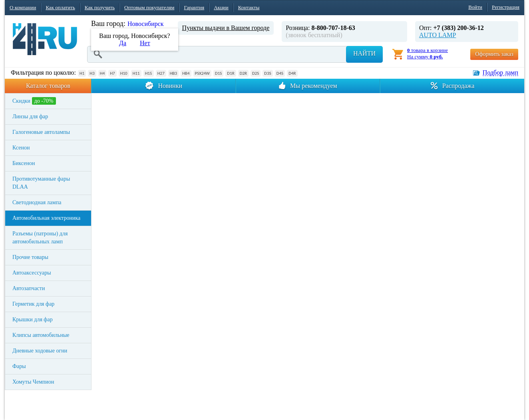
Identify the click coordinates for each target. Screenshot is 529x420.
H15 (149, 73)
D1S (218, 73)
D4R (292, 73)
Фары (19, 366)
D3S (267, 73)
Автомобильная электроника (46, 218)
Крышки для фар (33, 319)
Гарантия (194, 7)
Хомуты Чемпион (33, 382)
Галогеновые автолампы (41, 132)
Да (123, 43)
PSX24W (202, 73)
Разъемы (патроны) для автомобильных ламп (40, 238)
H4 (102, 73)
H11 (136, 73)
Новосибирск (146, 24)
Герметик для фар (33, 304)
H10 (124, 73)
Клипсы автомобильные (41, 335)
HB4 (186, 73)
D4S (280, 73)
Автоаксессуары (32, 273)
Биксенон (24, 163)
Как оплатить (60, 7)
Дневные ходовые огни (40, 351)
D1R (231, 73)
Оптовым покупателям (149, 7)
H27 (161, 73)
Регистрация (506, 7)
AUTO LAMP (438, 35)
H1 (82, 73)
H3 (92, 73)
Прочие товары (30, 257)
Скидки (34, 101)
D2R (243, 73)
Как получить (100, 7)
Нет (145, 43)
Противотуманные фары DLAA (41, 183)
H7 (112, 73)
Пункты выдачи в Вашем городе (226, 28)
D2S (256, 73)
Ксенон (21, 148)
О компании (23, 7)
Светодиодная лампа (37, 202)
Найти (364, 53)
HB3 (173, 73)
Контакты (249, 7)
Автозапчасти (29, 288)
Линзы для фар (30, 116)
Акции (221, 7)
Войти (475, 7)
